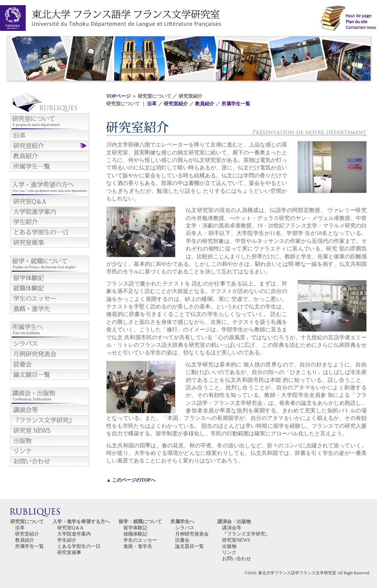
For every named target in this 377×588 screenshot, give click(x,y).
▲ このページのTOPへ (131, 480)
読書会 (182, 540)
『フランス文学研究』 (246, 534)
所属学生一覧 (236, 104)
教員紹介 (205, 104)
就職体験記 (135, 534)
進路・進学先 (138, 546)
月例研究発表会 (192, 534)
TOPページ (118, 96)
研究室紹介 (176, 104)
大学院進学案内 (74, 534)
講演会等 (232, 528)
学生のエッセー (140, 540)
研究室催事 (69, 552)
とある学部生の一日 (79, 546)
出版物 (229, 546)
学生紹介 (67, 540)
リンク (229, 552)
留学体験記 (135, 528)
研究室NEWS (236, 540)
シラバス (185, 528)
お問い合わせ (236, 559)
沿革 (152, 104)
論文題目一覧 (190, 546)
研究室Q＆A (70, 528)
